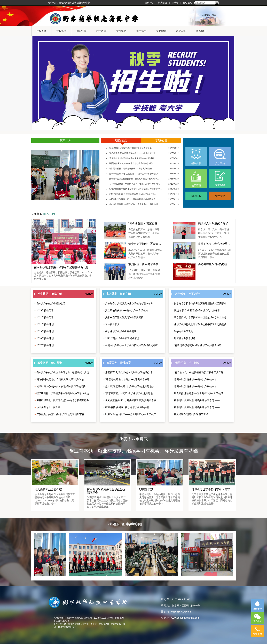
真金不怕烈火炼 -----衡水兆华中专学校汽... (127, 310)
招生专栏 (142, 31)
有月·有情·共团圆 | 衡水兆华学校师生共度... (127, 407)
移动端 (175, 3)
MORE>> (89, 294)
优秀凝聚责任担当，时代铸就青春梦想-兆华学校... (131, 400)
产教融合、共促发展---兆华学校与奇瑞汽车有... (129, 303)
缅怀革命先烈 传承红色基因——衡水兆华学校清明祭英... (134, 174)
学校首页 (41, 31)
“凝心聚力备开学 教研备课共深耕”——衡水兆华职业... (133, 153)
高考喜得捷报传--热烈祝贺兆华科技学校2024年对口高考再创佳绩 (215, 264)
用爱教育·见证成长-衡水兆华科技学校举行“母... (129, 372)
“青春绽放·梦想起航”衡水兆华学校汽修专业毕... (198, 345)
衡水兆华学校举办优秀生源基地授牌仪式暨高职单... (200, 303)
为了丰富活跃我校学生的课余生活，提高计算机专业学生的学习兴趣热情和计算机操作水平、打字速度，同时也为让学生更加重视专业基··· (212, 499)
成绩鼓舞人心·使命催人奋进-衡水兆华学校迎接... (61, 386)
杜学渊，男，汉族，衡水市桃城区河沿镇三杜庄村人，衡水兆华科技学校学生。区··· (214, 233)
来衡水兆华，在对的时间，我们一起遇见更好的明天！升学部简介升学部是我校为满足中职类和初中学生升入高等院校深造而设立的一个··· (160, 499)
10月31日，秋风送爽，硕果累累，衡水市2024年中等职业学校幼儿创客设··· (144, 274)
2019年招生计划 (44, 331)
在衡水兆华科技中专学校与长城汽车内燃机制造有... (131, 345)
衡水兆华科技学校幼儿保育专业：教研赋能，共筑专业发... (135, 189)
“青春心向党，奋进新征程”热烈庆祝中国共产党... (199, 372)
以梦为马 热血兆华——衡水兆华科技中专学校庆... (131, 414)
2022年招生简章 (44, 317)
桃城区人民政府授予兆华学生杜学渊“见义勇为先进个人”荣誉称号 (215, 223)
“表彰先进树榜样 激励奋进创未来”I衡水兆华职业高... (132, 158)
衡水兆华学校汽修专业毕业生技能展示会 (106, 491)
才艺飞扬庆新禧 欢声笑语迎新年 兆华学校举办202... (132, 194)
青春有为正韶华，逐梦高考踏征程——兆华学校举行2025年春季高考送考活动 (145, 244)
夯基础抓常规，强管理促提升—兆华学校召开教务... (63, 400)
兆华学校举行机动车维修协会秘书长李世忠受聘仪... (200, 324)
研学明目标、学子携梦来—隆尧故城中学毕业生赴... (200, 317)
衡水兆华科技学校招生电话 (50, 303)
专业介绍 (162, 31)
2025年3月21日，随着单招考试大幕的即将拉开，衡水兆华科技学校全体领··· (145, 254)
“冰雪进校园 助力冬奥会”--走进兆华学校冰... (127, 379)
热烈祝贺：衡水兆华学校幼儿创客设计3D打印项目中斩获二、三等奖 (145, 264)
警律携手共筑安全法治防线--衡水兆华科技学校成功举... (134, 179)
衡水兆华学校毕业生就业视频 (120, 331)
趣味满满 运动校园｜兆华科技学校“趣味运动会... (130, 386)
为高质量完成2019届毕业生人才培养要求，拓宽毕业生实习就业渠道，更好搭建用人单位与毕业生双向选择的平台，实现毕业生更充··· (107, 502)
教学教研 (102, 31)
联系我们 (202, 31)
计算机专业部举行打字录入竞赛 (211, 489)
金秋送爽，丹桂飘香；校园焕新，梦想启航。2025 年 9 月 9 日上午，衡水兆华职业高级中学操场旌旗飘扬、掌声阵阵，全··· (63, 276)
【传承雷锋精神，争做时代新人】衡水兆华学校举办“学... (135, 184)
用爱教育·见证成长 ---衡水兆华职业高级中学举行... (132, 163)
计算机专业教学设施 (184, 338)
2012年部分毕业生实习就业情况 (121, 338)
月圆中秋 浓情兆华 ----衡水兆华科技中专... (195, 379)
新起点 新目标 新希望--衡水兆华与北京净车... (197, 310)
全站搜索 (187, 3)
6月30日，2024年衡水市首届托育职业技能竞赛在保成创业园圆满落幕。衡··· (215, 254)
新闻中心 (82, 31)
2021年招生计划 (44, 324)
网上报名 (196, 196)
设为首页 (163, 3)
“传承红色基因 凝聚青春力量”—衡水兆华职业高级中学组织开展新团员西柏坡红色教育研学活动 (145, 223)
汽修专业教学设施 (183, 331)
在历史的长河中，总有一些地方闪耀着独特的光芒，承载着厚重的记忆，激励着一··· (144, 233)
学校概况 (62, 31)
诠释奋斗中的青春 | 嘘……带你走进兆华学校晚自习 (132, 199)
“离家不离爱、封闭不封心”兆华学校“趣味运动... (129, 393)
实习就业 (122, 31)
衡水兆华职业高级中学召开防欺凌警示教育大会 (130, 148)
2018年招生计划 (44, 338)
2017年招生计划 (44, 345)
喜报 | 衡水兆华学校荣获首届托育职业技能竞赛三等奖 (215, 244)
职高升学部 (146, 489)
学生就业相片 (111, 324)
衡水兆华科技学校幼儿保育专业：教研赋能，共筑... (63, 372)
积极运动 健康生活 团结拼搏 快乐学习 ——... (197, 400)
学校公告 (161, 140)
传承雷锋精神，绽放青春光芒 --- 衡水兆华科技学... (132, 169)
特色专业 (220, 196)
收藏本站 (149, 3)
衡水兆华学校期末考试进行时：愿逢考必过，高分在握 (133, 204)
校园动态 (121, 140)
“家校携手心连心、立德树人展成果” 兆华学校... (60, 379)
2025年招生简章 (44, 310)
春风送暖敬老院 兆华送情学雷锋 (190, 414)
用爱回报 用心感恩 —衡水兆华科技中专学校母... (198, 393)
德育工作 (182, 31)
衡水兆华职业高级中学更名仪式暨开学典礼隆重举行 (64, 268)
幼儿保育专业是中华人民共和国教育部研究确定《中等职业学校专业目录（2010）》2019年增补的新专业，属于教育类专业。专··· (55, 499)
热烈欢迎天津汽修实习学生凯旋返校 (123, 317)
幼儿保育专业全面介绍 (47, 407)
